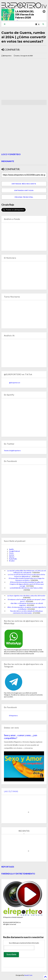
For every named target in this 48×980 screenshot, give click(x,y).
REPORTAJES (8, 867)
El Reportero (13, 716)
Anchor (12, 555)
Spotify (11, 549)
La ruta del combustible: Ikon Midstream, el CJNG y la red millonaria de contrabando (27, 572)
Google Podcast (14, 551)
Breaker (12, 561)
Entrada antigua (24, 190)
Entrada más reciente (24, 184)
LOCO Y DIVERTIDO (11, 154)
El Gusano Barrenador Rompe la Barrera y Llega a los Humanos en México (27, 579)
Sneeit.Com (28, 975)
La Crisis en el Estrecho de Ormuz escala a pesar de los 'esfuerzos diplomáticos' (27, 575)
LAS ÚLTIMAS (11, 791)
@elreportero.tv (15, 383)
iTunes (11, 553)
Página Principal (24, 197)
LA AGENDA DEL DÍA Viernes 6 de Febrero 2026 (26, 588)
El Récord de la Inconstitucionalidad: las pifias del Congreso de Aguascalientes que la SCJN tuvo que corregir (27, 584)
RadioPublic (13, 559)
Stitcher (12, 557)
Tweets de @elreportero (12, 451)
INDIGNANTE (8, 161)
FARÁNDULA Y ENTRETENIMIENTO (18, 874)
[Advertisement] (23, 79)
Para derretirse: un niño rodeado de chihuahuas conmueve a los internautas (27, 612)
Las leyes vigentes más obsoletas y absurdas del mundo (26, 596)
